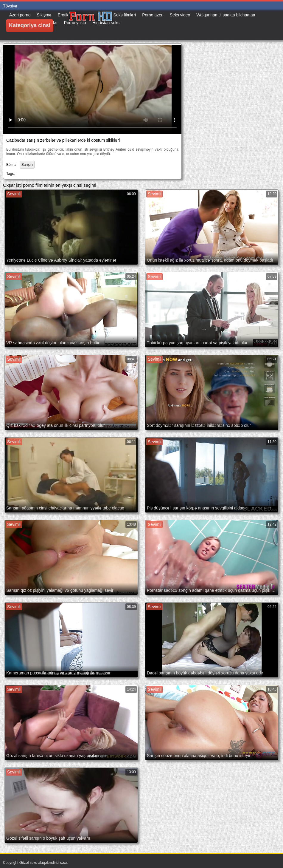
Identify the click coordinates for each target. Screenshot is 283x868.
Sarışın (27, 165)
